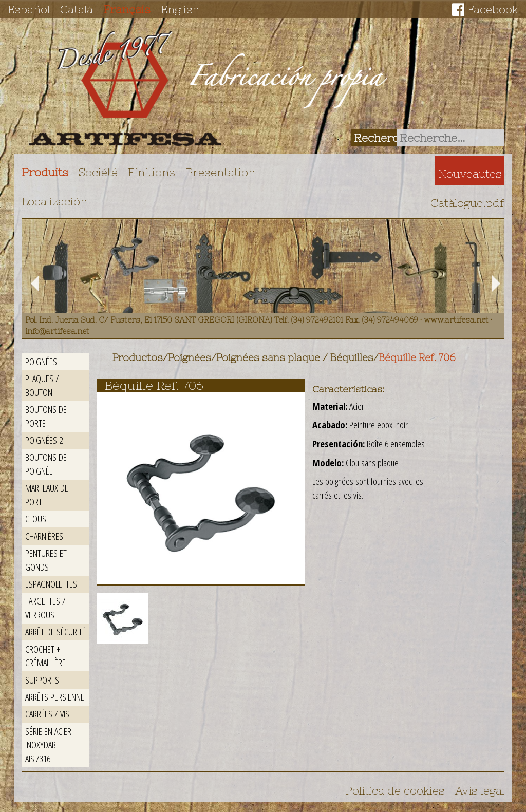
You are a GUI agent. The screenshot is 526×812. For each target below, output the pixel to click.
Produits (45, 172)
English (180, 9)
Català (77, 9)
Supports (42, 680)
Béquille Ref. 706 (417, 358)
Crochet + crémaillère (45, 656)
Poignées (41, 361)
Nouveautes (470, 174)
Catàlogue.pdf (467, 203)
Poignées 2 (44, 440)
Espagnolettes (51, 584)
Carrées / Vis (47, 714)
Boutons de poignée (46, 464)
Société (98, 172)
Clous (36, 518)
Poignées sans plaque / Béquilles (295, 358)
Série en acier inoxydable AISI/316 (48, 745)
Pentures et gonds (46, 560)
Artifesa (125, 88)
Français (127, 9)
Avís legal (480, 790)
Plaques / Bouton (42, 385)
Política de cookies (395, 790)
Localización (54, 201)
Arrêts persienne (55, 697)
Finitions (152, 172)
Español (29, 9)
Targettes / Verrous (45, 608)
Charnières (44, 536)
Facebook (493, 9)
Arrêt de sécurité (55, 631)
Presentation (220, 172)
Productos (138, 358)
